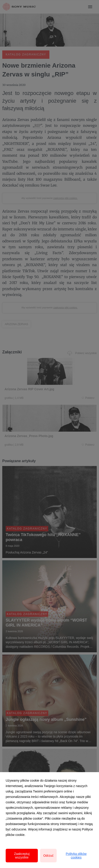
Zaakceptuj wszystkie (22, 856)
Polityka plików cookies (76, 856)
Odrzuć (48, 856)
